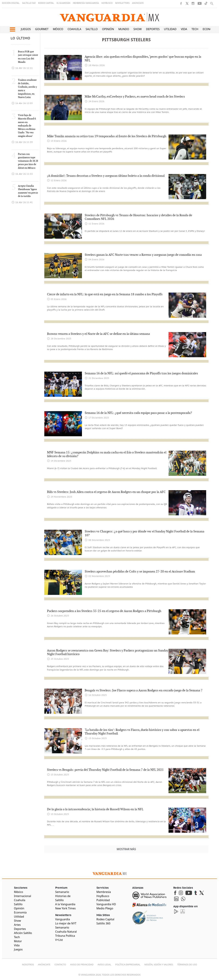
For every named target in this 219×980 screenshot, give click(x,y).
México (58, 29)
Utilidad (170, 29)
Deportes (153, 29)
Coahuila (74, 29)
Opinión (108, 29)
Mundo (124, 29)
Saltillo (92, 29)
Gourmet (42, 29)
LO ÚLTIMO (20, 38)
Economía (210, 29)
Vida (184, 29)
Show (138, 29)
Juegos (26, 29)
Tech (195, 29)
